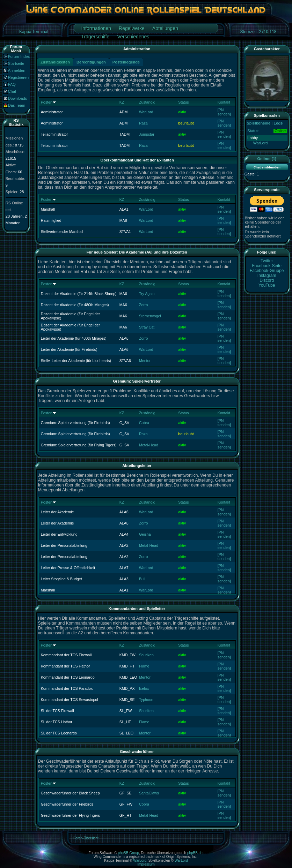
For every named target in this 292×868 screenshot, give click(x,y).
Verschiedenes (133, 37)
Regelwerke (132, 28)
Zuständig (147, 102)
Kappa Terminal (34, 32)
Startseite (16, 63)
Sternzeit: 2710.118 (258, 32)
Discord (267, 280)
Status (183, 102)
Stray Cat (147, 327)
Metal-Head (149, 445)
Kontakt (224, 102)
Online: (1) (267, 159)
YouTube (267, 285)
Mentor (145, 361)
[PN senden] (224, 112)
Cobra (144, 423)
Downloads (17, 98)
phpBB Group (128, 853)
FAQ (12, 84)
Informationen (96, 28)
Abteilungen (165, 28)
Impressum (146, 864)
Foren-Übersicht (86, 838)
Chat (12, 91)
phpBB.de (195, 853)
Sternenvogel (150, 316)
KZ (122, 102)
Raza (143, 123)
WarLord (146, 112)
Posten (47, 102)
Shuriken (146, 655)
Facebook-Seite (267, 266)
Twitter (267, 261)
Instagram (267, 276)
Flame (144, 666)
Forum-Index (19, 56)
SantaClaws (149, 793)
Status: (253, 131)
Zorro (143, 305)
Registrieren (18, 77)
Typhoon (146, 700)
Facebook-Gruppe (267, 271)
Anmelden (17, 70)
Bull (142, 579)
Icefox (144, 688)
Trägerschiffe (95, 37)
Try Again (147, 294)
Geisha (145, 534)
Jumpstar (147, 134)
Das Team (17, 105)
